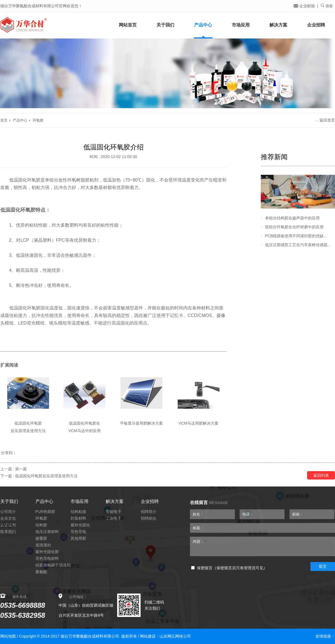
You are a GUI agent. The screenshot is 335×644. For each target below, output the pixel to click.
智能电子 (114, 512)
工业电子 (114, 518)
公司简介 (8, 512)
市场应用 (241, 25)
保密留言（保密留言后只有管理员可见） (229, 568)
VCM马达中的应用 (84, 431)
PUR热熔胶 (45, 512)
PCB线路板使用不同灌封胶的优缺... (296, 236)
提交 (323, 566)
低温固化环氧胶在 (85, 423)
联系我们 (8, 532)
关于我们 (165, 25)
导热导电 (78, 532)
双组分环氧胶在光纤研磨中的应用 (294, 227)
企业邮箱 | (306, 6)
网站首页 (128, 25)
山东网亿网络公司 (175, 636)
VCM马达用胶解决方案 (198, 423)
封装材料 (78, 518)
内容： (262, 546)
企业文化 (8, 518)
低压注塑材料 (47, 532)
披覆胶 (41, 538)
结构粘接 (78, 512)
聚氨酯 (41, 572)
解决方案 (278, 25)
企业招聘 (316, 25)
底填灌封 (43, 545)
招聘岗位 (149, 518)
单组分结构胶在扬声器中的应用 (292, 218)
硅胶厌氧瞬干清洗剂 (53, 565)
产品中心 (203, 25)
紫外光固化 (80, 525)
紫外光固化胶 (47, 552)
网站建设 (148, 636)
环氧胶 (38, 120)
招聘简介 (149, 512)
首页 (4, 120)
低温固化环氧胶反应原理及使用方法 (46, 476)
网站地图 (8, 636)
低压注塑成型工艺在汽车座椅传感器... (298, 245)
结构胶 (41, 525)
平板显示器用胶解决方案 (141, 423)
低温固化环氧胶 (28, 423)
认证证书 (8, 525)
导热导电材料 (47, 558)
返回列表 (321, 475)
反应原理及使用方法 (28, 431)
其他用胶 (78, 538)
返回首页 (325, 120)
